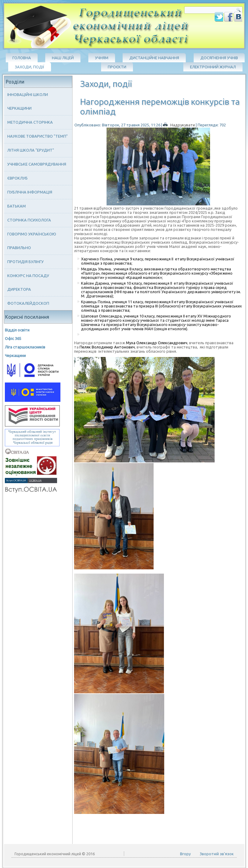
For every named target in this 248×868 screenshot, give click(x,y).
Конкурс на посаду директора (28, 282)
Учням (102, 58)
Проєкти (117, 67)
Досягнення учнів (219, 58)
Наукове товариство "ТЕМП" (37, 136)
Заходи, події (30, 67)
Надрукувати (179, 125)
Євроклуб (17, 178)
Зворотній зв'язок (217, 854)
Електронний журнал (213, 67)
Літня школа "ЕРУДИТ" (31, 150)
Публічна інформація (30, 192)
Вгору (185, 854)
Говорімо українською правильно (32, 241)
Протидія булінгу (25, 262)
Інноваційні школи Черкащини (28, 101)
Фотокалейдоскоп (28, 303)
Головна (22, 58)
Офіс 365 (13, 338)
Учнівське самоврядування (37, 164)
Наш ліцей (63, 58)
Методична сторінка (30, 122)
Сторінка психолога (29, 220)
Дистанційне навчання (154, 58)
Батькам (17, 206)
